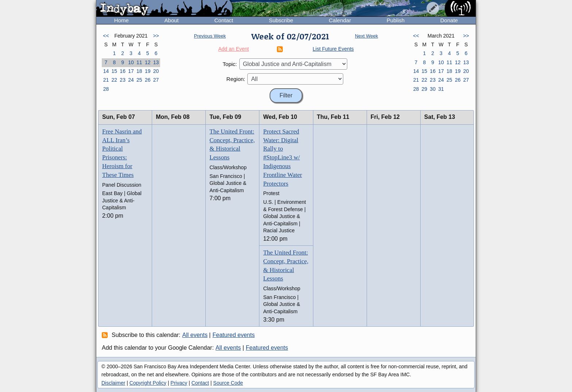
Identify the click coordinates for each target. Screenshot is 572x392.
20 (156, 71)
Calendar (340, 20)
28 (106, 89)
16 (123, 71)
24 (131, 80)
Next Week (366, 36)
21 (106, 80)
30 (433, 89)
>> (156, 36)
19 (148, 71)
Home (121, 20)
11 (139, 62)
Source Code (228, 383)
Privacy (179, 383)
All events (195, 335)
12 (148, 62)
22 (114, 80)
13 (156, 62)
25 (139, 80)
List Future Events (333, 49)
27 (156, 80)
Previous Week (210, 36)
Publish (396, 20)
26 (148, 80)
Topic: (230, 64)
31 (441, 89)
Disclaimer (113, 383)
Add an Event (233, 49)
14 (106, 71)
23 (123, 80)
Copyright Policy (148, 383)
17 (131, 71)
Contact (224, 20)
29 (424, 89)
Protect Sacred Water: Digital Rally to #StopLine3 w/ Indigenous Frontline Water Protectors (282, 158)
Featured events (234, 335)
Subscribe (281, 20)
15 (114, 71)
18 (139, 71)
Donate (449, 20)
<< (106, 36)
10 (131, 62)
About (172, 20)
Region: (236, 79)
